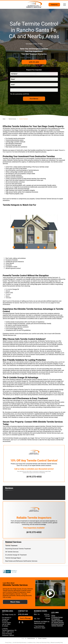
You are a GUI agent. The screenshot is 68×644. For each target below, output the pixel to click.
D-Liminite (9, 289)
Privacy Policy (8, 642)
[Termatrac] (53, 571)
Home (53, 616)
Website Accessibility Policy (57, 642)
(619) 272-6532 (23, 614)
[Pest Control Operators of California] (24, 571)
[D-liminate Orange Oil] (43, 571)
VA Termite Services (58, 622)
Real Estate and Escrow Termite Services (38, 303)
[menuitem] (34, 546)
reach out (16, 440)
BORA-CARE (9, 293)
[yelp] (22, 623)
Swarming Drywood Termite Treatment (58, 625)
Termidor (8, 298)
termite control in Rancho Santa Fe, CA (50, 412)
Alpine (8, 296)
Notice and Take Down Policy (43, 642)
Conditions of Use (31, 642)
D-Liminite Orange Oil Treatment (57, 618)
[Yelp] (34, 571)
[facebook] (19, 623)
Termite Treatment (57, 621)
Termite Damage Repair (48, 438)
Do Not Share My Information (20, 642)
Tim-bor (8, 294)
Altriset (8, 291)
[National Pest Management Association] (62, 571)
